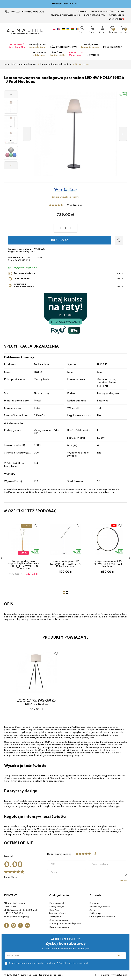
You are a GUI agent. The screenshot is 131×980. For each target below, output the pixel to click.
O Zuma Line (81, 11)
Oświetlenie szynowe (63, 47)
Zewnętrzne (90, 46)
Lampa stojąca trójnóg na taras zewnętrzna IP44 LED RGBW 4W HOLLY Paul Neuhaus (36, 702)
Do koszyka (60, 240)
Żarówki (57, 54)
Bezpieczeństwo (58, 913)
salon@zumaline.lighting (16, 917)
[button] (11, 94)
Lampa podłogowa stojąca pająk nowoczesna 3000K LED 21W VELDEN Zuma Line (23, 565)
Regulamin (95, 903)
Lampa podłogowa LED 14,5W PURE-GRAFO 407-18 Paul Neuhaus (65, 564)
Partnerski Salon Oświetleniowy (108, 11)
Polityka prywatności (100, 907)
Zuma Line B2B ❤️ (117, 19)
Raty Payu (54, 910)
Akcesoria (39, 54)
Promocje (76, 54)
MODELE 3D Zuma (117, 15)
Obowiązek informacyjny (102, 917)
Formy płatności (57, 903)
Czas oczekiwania (59, 920)
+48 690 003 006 (33, 12)
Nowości (93, 55)
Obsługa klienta (59, 896)
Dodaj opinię (76, 205)
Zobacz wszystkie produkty (65, 197)
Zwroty (93, 910)
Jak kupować (56, 917)
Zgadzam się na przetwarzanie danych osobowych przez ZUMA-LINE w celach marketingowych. (49, 963)
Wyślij (123, 881)
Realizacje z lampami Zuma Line (66, 15)
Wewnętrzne (37, 46)
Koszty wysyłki (57, 907)
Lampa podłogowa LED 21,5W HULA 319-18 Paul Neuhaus (108, 564)
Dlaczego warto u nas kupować (65, 924)
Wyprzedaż (17, 46)
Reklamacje (95, 913)
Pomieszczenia (113, 47)
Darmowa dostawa (59, 927)
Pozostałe (95, 896)
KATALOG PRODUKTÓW (95, 15)
